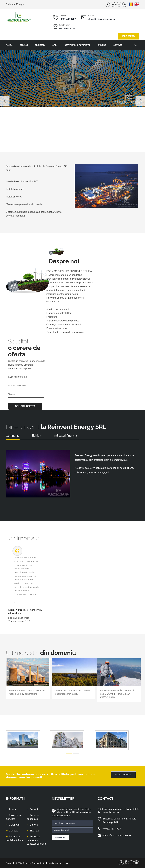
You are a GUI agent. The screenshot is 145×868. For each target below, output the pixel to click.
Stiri (55, 45)
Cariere (102, 45)
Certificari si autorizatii (77, 45)
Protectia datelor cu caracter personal (37, 840)
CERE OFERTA (129, 36)
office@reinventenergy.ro (101, 19)
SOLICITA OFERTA (123, 775)
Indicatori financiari (66, 436)
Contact (13, 831)
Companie (13, 436)
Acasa (9, 45)
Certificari (14, 825)
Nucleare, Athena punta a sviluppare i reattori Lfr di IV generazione (28, 692)
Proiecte (42, 45)
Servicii (24, 45)
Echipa (37, 436)
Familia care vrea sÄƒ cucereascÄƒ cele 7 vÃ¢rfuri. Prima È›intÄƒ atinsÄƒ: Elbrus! (118, 694)
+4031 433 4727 (68, 19)
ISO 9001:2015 (67, 29)
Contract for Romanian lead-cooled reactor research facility (72, 692)
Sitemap (34, 831)
